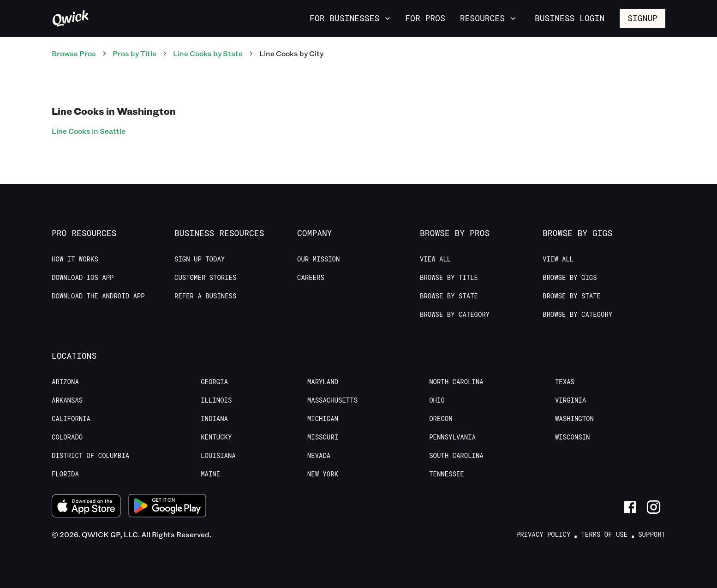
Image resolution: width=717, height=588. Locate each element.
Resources (489, 18)
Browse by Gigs (570, 278)
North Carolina (456, 382)
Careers (311, 278)
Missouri (323, 437)
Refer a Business (205, 296)
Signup (642, 18)
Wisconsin (573, 437)
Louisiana (218, 456)
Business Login (570, 18)
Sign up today (200, 259)
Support (652, 535)
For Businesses (351, 18)
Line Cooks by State (208, 53)
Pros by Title (134, 53)
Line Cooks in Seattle (89, 131)
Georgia (214, 382)
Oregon (441, 419)
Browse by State (449, 296)
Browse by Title (449, 278)
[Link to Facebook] (630, 507)
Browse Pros (74, 53)
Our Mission (318, 259)
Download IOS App (83, 278)
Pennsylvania (452, 437)
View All (435, 259)
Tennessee (447, 474)
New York (323, 474)
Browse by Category (455, 315)
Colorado (67, 437)
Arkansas (67, 400)
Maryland (323, 382)
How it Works (75, 259)
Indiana (214, 419)
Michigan (323, 419)
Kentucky (216, 437)
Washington (574, 419)
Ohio (437, 400)
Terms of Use (604, 535)
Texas (565, 382)
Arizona (65, 382)
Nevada (319, 456)
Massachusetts (332, 400)
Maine (210, 474)
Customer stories (205, 278)
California (71, 419)
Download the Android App (98, 296)
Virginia (571, 400)
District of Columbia (90, 456)
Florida (65, 474)
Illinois (216, 400)
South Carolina (456, 456)
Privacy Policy (544, 535)
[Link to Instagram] (654, 507)
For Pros (425, 18)
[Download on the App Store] (86, 507)
